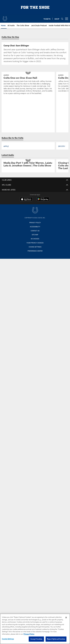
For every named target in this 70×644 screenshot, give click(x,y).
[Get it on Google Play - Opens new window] (43, 200)
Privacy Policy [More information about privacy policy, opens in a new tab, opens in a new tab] (29, 634)
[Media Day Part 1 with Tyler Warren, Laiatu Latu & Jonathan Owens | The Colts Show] (28, 164)
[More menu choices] (67, 19)
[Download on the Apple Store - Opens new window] (26, 199)
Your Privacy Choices (35, 243)
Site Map (35, 235)
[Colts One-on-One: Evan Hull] (28, 85)
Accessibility (35, 227)
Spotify (62, 146)
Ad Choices (35, 239)
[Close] (66, 618)
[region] (35, 629)
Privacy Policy (35, 223)
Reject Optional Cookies (56, 639)
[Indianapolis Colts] (35, 211)
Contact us (35, 231)
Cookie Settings (35, 247)
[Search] (62, 19)
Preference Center (35, 251)
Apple (6, 146)
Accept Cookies (36, 639)
